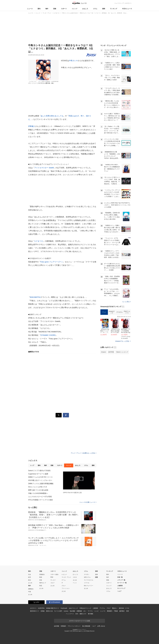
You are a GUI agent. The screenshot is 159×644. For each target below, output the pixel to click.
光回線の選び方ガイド (53, 608)
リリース (120, 574)
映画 (41, 577)
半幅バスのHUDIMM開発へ (38, 493)
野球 (52, 577)
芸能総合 (42, 574)
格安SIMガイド (35, 611)
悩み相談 (72, 611)
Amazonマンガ (112, 312)
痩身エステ (83, 614)
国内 (39, 9)
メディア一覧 (121, 580)
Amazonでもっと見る (122, 341)
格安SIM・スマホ (124, 608)
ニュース (30, 9)
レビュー (64, 574)
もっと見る (127, 302)
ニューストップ (119, 3)
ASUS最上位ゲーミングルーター (40, 480)
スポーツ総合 (54, 574)
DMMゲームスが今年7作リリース (40, 477)
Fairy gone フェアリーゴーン (52, 262)
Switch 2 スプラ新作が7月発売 (39, 471)
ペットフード (70, 614)
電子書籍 (91, 614)
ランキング (114, 9)
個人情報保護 (86, 626)
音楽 (41, 580)
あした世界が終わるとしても (52, 116)
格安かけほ (49, 611)
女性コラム (87, 577)
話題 (96, 577)
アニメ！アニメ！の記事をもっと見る (84, 453)
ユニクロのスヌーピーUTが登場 (40, 497)
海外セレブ (43, 583)
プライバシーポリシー (74, 626)
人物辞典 (120, 586)
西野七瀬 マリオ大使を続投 (38, 490)
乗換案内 (110, 611)
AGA (77, 614)
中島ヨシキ (74, 61)
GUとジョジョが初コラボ (38, 487)
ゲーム (64, 580)
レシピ (97, 611)
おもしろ (85, 9)
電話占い (115, 608)
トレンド (75, 9)
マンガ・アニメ (66, 577)
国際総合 (31, 589)
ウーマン (90, 611)
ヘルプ (119, 591)
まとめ (30, 583)
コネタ (75, 577)
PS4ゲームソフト (127, 312)
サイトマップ (121, 588)
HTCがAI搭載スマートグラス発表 (40, 500)
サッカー (53, 580)
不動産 (116, 611)
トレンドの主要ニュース (88, 502)
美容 (128, 611)
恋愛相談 (79, 611)
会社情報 (57, 626)
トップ (32, 465)
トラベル (87, 583)
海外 (47, 9)
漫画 (104, 9)
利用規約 (63, 626)
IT (62, 583)
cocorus (66, 611)
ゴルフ (52, 583)
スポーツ (64, 9)
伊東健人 (32, 126)
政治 (30, 580)
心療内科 (95, 608)
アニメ (104, 312)
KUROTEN (41, 608)
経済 (30, 577)
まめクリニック (73, 608)
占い (85, 611)
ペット (75, 583)
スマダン (87, 574)
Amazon (104, 352)
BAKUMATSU (35, 297)
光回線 (43, 611)
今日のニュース (127, 9)
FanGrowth (64, 608)
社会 (30, 574)
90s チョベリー (89, 586)
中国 (30, 592)
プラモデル (119, 312)
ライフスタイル (89, 580)
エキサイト (128, 3)
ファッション (66, 588)
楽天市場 (111, 352)
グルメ (64, 586)
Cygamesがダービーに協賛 (38, 474)
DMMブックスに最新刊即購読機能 (41, 484)
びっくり (75, 574)
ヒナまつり (39, 241)
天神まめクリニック (85, 608)
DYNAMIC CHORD (48, 335)
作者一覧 (120, 577)
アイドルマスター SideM (44, 168)
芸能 (55, 9)
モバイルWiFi (58, 611)
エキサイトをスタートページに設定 (79, 621)
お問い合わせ (101, 626)
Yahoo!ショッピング (122, 352)
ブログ (109, 608)
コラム (95, 9)
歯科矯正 (122, 611)
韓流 (41, 586)
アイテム (102, 608)
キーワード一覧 (122, 583)
